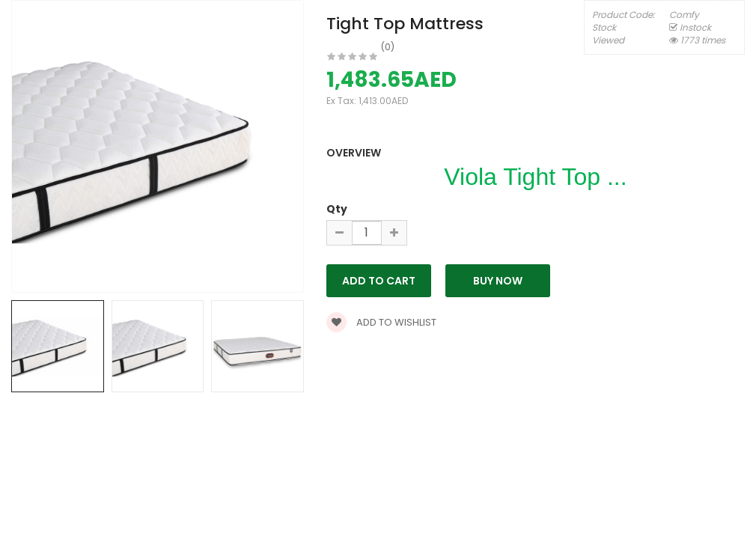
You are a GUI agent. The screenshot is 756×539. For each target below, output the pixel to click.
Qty (337, 209)
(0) (388, 47)
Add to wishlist (381, 322)
